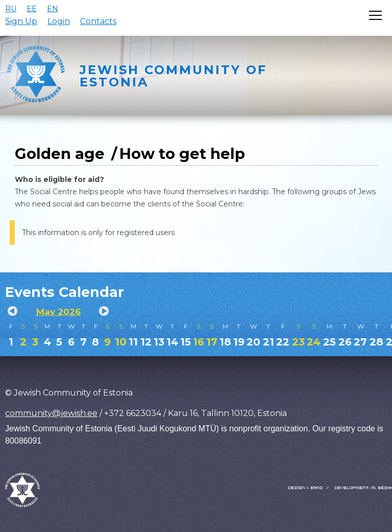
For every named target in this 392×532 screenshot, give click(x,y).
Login (59, 21)
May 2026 (58, 312)
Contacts (98, 21)
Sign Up (21, 21)
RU (11, 9)
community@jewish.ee (51, 413)
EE (32, 9)
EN (53, 9)
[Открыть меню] (375, 15)
